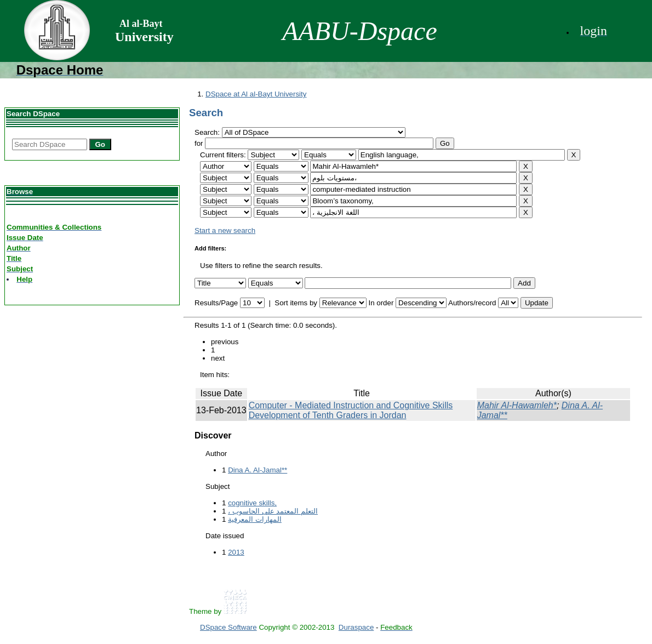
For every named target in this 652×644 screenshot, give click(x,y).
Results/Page (216, 303)
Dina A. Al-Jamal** (258, 470)
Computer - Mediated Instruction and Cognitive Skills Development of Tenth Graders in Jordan (351, 410)
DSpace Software (228, 627)
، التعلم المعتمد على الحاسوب (273, 511)
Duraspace (356, 627)
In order (381, 303)
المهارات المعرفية (255, 519)
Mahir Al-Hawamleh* (517, 405)
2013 (236, 552)
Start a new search (225, 230)
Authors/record (472, 303)
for (199, 143)
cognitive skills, (252, 503)
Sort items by (296, 303)
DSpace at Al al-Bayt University (256, 94)
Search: (208, 132)
